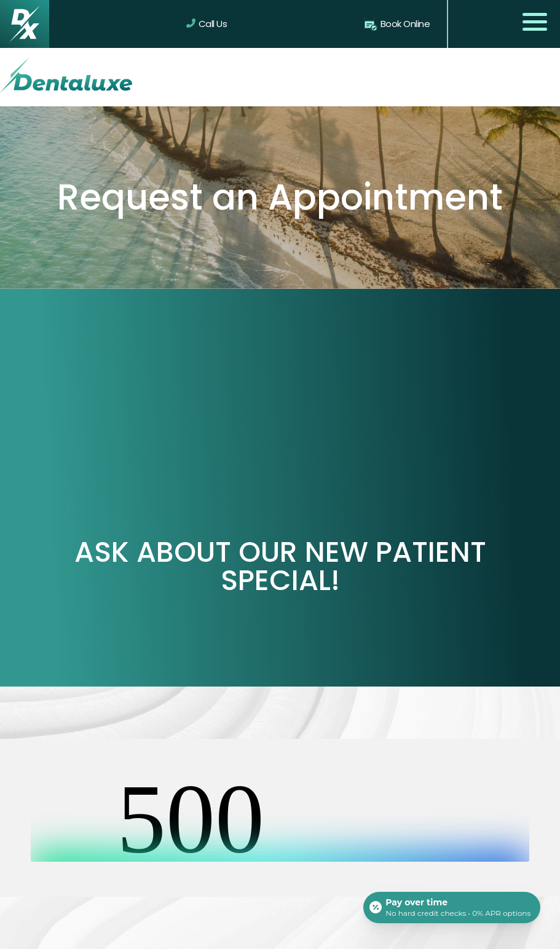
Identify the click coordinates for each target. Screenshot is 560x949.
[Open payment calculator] (452, 907)
